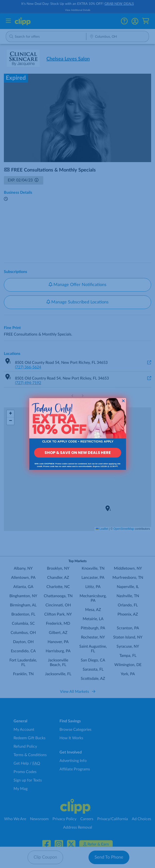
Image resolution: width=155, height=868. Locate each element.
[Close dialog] (123, 401)
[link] (78, 421)
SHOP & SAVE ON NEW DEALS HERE (78, 453)
